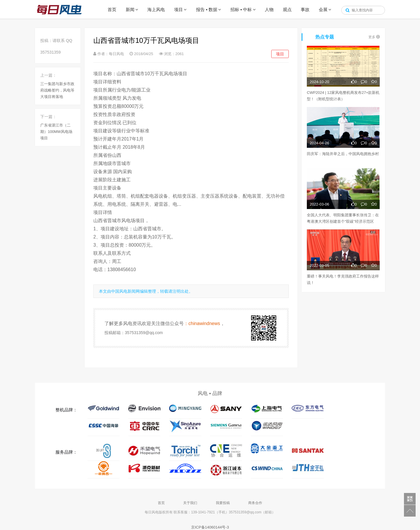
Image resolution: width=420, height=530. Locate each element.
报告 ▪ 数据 (207, 9)
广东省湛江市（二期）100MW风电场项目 (56, 132)
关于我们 (190, 503)
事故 (305, 9)
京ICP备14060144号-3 (210, 527)
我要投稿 (223, 503)
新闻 (130, 9)
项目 (178, 9)
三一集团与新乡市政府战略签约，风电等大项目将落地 (57, 90)
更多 (374, 37)
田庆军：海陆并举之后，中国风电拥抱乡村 (343, 154)
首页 (112, 9)
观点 (287, 9)
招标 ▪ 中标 (241, 9)
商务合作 (255, 503)
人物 (269, 9)
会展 (323, 9)
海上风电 (156, 9)
